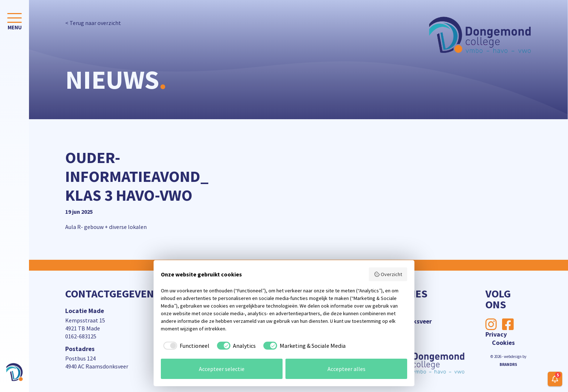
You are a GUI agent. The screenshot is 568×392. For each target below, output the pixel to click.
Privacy (496, 334)
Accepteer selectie (222, 369)
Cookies (503, 343)
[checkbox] (185, 346)
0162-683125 (81, 336)
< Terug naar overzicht (93, 23)
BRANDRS (508, 364)
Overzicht (388, 274)
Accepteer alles (346, 369)
